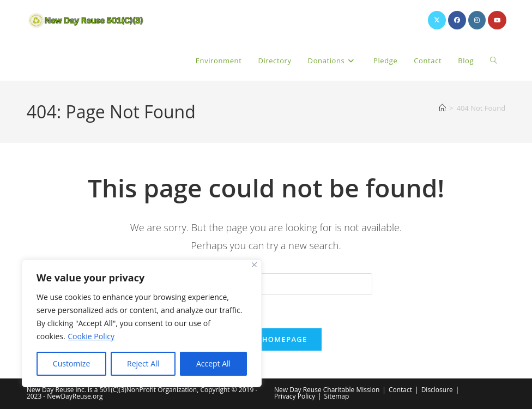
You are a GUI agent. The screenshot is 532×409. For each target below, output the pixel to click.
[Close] (254, 265)
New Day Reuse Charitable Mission (327, 390)
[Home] (442, 108)
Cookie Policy (91, 336)
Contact (400, 390)
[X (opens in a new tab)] (437, 20)
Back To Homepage (266, 339)
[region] (142, 323)
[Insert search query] (266, 284)
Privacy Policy (295, 396)
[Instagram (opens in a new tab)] (477, 20)
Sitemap (337, 396)
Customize (71, 363)
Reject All (143, 363)
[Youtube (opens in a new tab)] (497, 20)
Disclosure (437, 390)
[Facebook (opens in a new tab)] (457, 20)
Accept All (213, 363)
